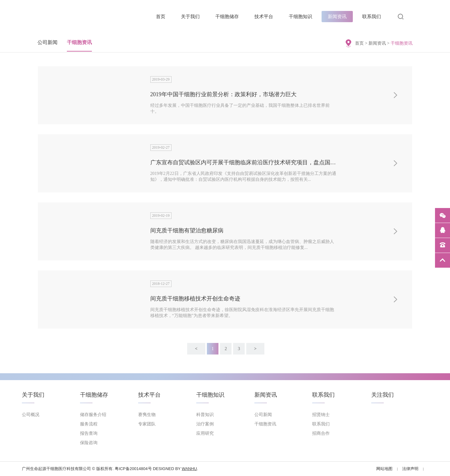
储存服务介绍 (93, 415)
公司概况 (31, 415)
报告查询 (89, 433)
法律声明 (410, 469)
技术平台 (264, 17)
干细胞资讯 (79, 42)
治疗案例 (205, 424)
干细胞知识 (300, 17)
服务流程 (89, 424)
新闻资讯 (337, 17)
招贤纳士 (321, 415)
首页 (161, 17)
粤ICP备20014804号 (133, 469)
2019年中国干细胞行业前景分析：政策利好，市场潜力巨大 (223, 94)
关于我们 (190, 17)
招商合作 (321, 433)
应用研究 (205, 433)
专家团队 (147, 424)
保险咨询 (89, 443)
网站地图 (384, 469)
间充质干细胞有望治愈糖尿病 (187, 231)
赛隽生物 (147, 415)
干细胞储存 (227, 17)
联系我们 (372, 17)
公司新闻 (47, 42)
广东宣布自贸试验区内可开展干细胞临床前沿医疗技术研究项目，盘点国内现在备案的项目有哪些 (271, 162)
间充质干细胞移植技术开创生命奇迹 (195, 299)
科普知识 (205, 415)
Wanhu (189, 469)
